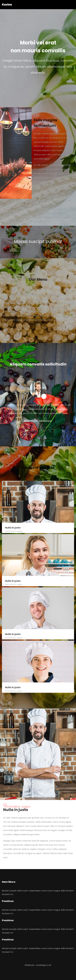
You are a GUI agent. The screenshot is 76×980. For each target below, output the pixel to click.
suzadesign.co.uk (44, 965)
